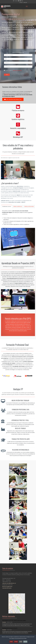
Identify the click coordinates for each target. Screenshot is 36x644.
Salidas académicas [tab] (18, 206)
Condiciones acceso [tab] (7, 206)
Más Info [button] (25, 642)
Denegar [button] (16, 642)
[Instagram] (17, 1)
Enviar (7, 72)
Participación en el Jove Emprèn (10, 628)
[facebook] (13, 1)
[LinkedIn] (21, 1)
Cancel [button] (21, 642)
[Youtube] (19, 1)
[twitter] (15, 1)
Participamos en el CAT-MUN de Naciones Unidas (14, 621)
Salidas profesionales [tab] (29, 206)
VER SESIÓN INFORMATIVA (13, 99)
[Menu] (27, 6)
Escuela (4, 622)
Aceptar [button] (11, 642)
